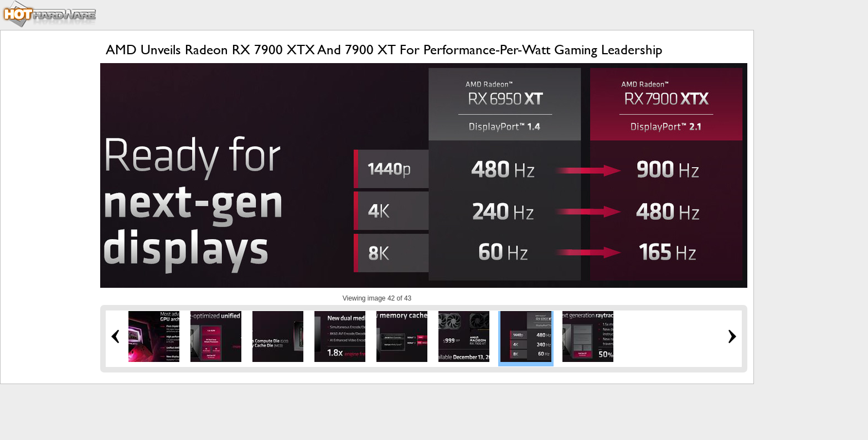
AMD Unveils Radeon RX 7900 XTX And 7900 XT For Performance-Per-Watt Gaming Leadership (384, 50)
